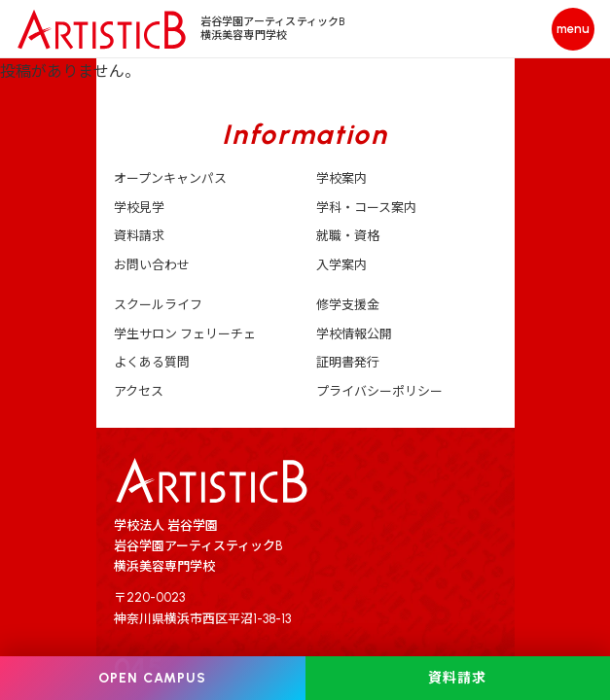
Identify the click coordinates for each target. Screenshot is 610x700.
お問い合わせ (152, 265)
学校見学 (139, 208)
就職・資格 (348, 236)
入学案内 (341, 265)
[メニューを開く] (573, 29)
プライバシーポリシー (379, 391)
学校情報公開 (354, 334)
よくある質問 (152, 362)
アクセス (139, 391)
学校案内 (341, 178)
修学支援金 (348, 305)
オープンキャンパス (170, 178)
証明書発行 (348, 362)
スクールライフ (158, 305)
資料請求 (139, 236)
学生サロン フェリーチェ (185, 334)
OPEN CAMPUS (152, 678)
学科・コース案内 (366, 208)
